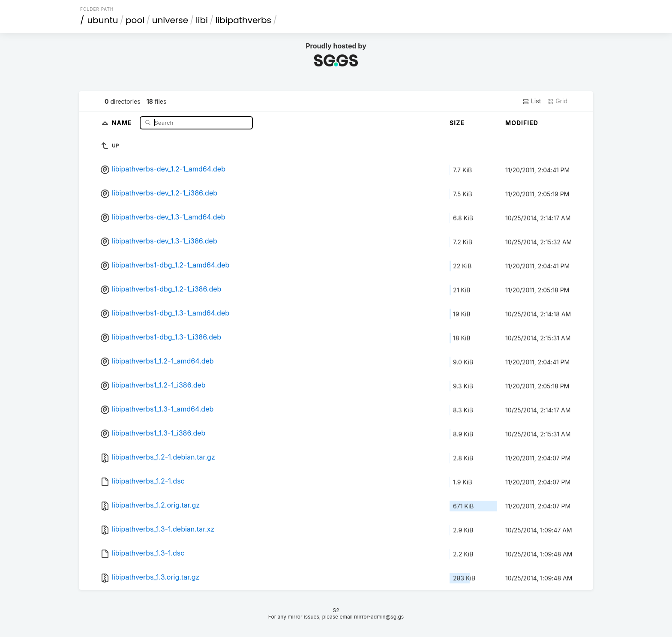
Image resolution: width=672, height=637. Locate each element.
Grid (557, 101)
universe (170, 20)
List (532, 101)
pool (135, 20)
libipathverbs (243, 20)
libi (202, 20)
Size (457, 123)
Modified (522, 123)
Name (123, 122)
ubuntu (103, 20)
